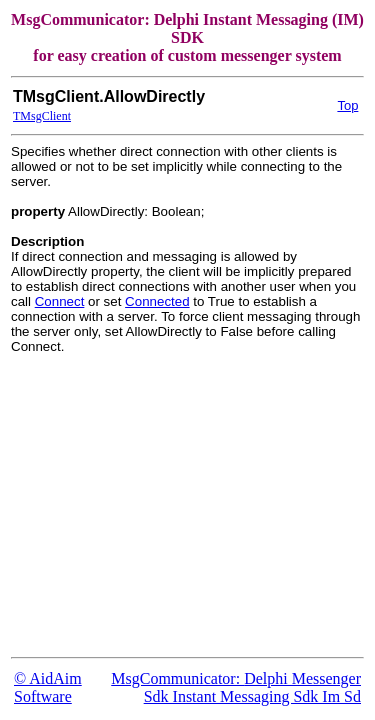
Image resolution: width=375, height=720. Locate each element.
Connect (60, 301)
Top (347, 105)
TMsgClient (42, 116)
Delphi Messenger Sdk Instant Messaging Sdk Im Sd (252, 687)
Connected (157, 301)
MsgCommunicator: (177, 678)
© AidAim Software (48, 687)
